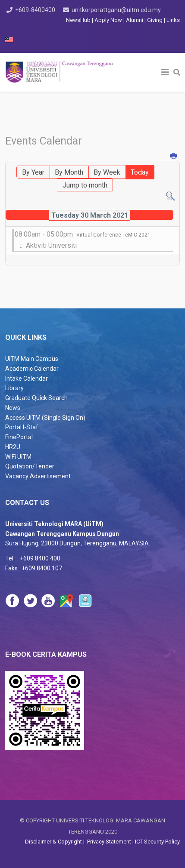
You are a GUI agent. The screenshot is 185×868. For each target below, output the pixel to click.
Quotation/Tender (30, 466)
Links (173, 20)
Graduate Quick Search (36, 398)
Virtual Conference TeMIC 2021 (113, 235)
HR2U (13, 447)
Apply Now (108, 20)
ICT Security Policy (157, 842)
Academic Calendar (32, 369)
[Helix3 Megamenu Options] (165, 72)
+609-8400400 (35, 10)
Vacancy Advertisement (38, 476)
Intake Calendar (27, 379)
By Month (69, 172)
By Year (33, 172)
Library (14, 388)
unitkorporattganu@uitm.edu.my (116, 10)
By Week (107, 172)
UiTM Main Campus (32, 359)
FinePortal (19, 437)
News (13, 408)
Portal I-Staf (22, 427)
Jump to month (85, 185)
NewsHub (78, 20)
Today (140, 172)
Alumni (135, 20)
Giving (155, 20)
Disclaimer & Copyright (54, 842)
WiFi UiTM (18, 457)
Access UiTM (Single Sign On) (45, 418)
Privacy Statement (108, 842)
